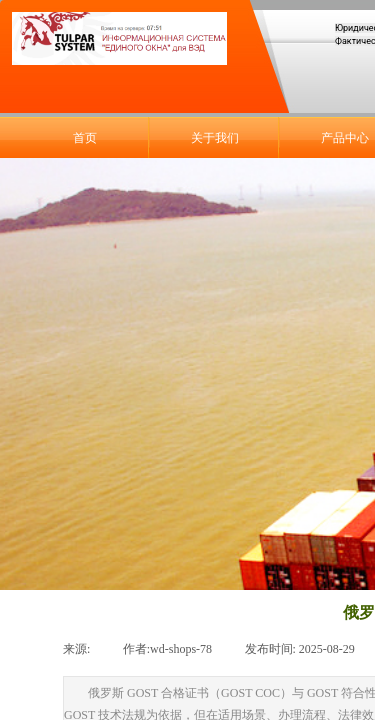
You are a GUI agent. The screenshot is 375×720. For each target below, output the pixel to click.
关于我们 (215, 138)
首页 (85, 138)
